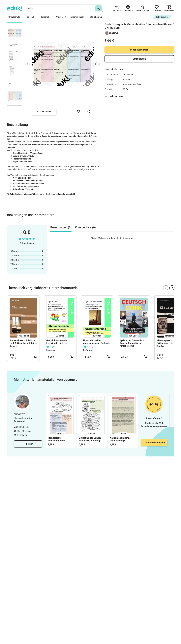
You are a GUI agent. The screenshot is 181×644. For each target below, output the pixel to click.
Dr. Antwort (51, 350)
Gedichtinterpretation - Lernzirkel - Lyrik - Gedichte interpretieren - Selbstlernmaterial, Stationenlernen (59, 342)
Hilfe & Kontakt (96, 17)
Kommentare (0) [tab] (85, 227)
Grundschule (15, 17)
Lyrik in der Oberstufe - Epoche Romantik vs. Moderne (132, 342)
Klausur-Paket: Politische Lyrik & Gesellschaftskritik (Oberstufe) (23, 342)
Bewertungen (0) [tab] (61, 227)
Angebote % (61, 17)
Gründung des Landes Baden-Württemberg (90, 439)
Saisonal (46, 17)
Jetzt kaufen (139, 59)
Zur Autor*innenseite (154, 443)
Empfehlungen (78, 17)
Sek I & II (32, 17)
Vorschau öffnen (44, 111)
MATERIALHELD (127, 346)
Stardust (13, 346)
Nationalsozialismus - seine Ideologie (121, 439)
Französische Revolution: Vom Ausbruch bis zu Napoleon (56, 439)
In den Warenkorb (139, 50)
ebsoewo (114, 33)
